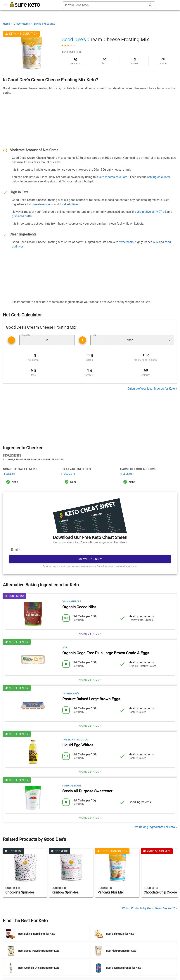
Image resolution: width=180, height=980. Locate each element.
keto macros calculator (113, 177)
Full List (10, 474)
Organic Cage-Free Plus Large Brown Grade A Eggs (106, 653)
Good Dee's (74, 40)
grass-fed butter (22, 216)
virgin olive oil (146, 212)
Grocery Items (22, 24)
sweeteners (40, 204)
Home (7, 24)
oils (50, 204)
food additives (69, 204)
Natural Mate (72, 786)
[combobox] (109, 5)
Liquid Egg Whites (78, 745)
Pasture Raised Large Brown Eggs (91, 699)
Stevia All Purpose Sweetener (87, 791)
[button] (132, 340)
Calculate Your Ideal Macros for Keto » (152, 389)
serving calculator (159, 177)
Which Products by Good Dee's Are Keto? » (150, 908)
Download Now (90, 559)
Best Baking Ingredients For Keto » (155, 827)
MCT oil (161, 212)
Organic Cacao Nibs (79, 607)
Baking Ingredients (44, 24)
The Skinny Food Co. (76, 740)
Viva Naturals (72, 601)
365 (65, 647)
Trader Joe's (71, 694)
